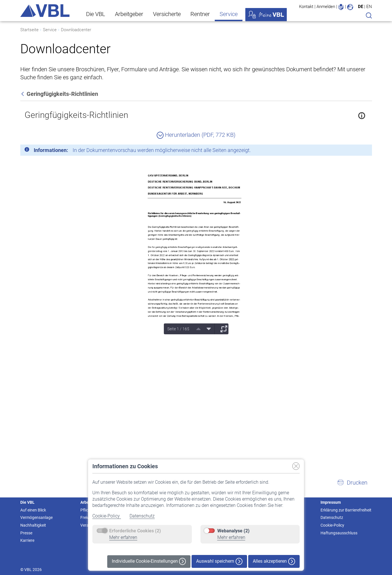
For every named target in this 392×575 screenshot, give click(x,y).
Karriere (27, 540)
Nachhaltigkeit (33, 525)
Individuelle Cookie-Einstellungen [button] (149, 561)
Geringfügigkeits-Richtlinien (76, 115)
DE (361, 7)
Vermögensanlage (36, 517)
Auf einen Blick (33, 510)
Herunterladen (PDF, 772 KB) (196, 135)
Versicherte (167, 14)
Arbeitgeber (129, 14)
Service (229, 14)
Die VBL (96, 14)
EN (369, 7)
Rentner (200, 14)
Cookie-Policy (107, 516)
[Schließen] (352, 151)
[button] (352, 483)
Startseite (29, 30)
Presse (26, 533)
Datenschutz (142, 516)
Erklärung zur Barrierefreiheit (346, 510)
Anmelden (326, 7)
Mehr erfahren (123, 537)
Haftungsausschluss (339, 533)
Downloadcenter (76, 30)
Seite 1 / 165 (178, 329)
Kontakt (306, 7)
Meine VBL (266, 15)
